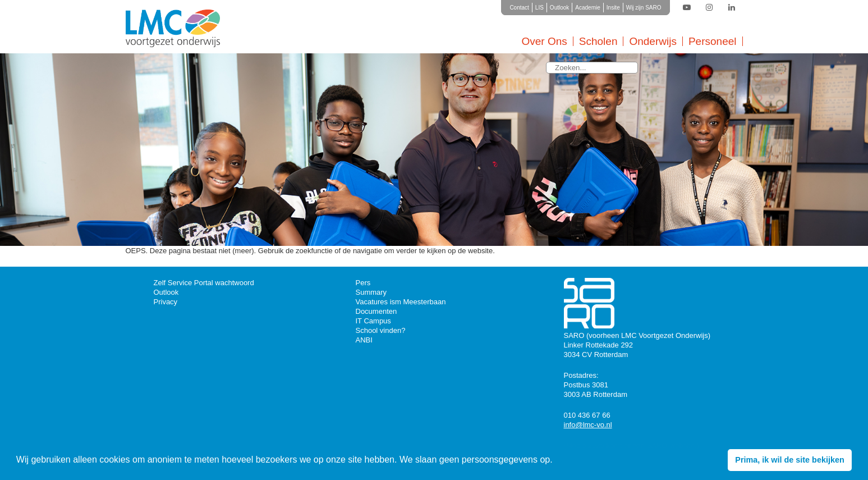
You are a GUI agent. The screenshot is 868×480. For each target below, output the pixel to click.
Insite (613, 8)
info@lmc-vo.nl (588, 425)
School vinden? (381, 330)
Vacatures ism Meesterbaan (401, 302)
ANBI (364, 340)
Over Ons (544, 41)
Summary (371, 292)
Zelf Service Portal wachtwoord (204, 283)
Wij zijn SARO (644, 8)
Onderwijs (653, 41)
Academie (587, 8)
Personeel (713, 41)
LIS (539, 8)
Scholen (598, 41)
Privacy (166, 302)
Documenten (376, 311)
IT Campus (373, 321)
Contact (519, 8)
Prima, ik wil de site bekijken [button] (789, 460)
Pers (363, 283)
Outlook (559, 8)
